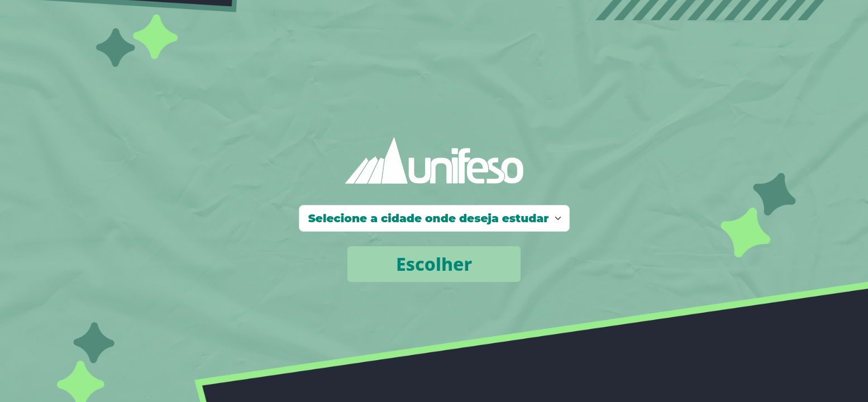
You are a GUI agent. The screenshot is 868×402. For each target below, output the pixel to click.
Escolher (434, 264)
